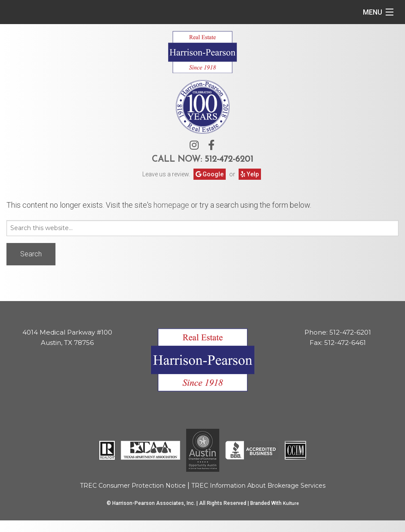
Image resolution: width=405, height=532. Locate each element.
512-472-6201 (229, 160)
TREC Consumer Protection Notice (133, 486)
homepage (171, 205)
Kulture (291, 503)
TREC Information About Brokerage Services (258, 486)
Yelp (250, 174)
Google (210, 174)
